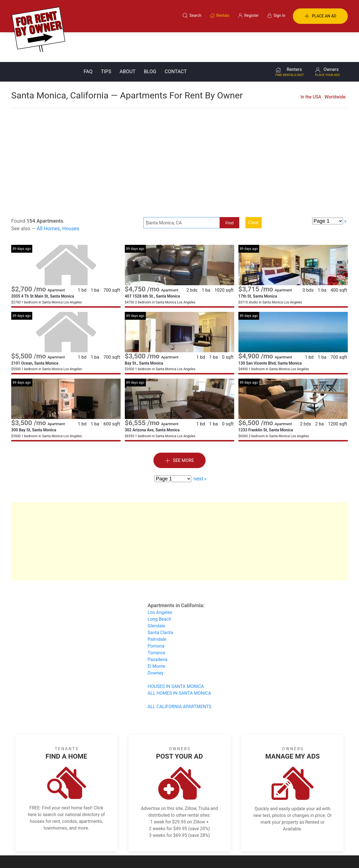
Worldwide (335, 67)
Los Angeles (160, 583)
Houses (71, 199)
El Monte (156, 636)
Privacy (183, 841)
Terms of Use (122, 841)
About (128, 42)
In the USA (311, 67)
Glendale (156, 596)
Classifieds (88, 841)
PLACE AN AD (320, 16)
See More (179, 431)
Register (274, 841)
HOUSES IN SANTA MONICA (176, 657)
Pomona (156, 616)
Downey (155, 643)
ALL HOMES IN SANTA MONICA (179, 663)
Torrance (156, 623)
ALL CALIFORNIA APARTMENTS (179, 677)
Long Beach (159, 589)
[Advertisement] (179, 123)
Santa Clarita (160, 603)
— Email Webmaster (330, 855)
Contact (176, 42)
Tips (106, 42)
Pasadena (157, 630)
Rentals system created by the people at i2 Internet (268, 855)
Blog (150, 42)
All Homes (48, 199)
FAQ (88, 42)
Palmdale (157, 610)
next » (200, 449)
